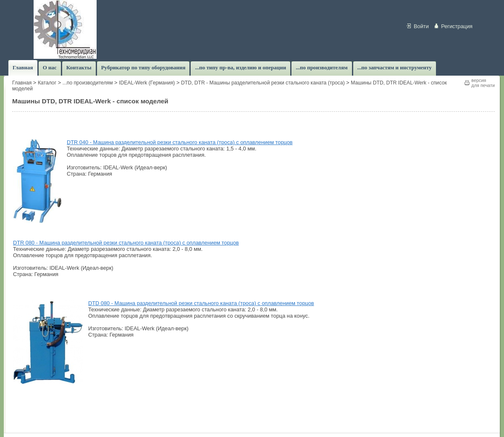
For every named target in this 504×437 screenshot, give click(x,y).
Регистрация (457, 26)
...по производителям (88, 83)
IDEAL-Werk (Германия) (147, 83)
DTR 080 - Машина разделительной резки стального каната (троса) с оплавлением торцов (126, 243)
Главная (22, 83)
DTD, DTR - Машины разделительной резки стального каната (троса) (263, 83)
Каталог (47, 83)
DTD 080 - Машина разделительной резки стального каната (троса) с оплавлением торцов (201, 303)
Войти (421, 26)
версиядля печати (483, 83)
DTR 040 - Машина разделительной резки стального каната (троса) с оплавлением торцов (180, 142)
